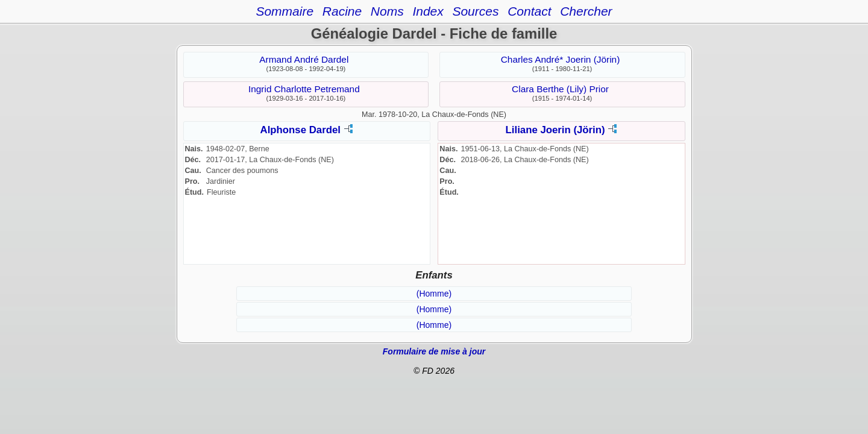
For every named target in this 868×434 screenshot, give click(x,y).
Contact (529, 11)
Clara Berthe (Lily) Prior (560, 89)
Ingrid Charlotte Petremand (304, 89)
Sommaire (285, 11)
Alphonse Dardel (300, 130)
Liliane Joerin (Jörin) (555, 130)
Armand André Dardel (304, 59)
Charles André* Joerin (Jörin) (561, 59)
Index (428, 11)
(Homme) (434, 294)
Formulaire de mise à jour (434, 351)
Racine (342, 11)
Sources (475, 11)
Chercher (586, 11)
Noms (387, 11)
